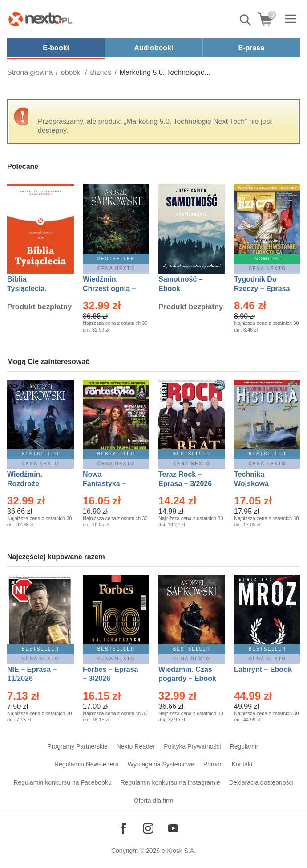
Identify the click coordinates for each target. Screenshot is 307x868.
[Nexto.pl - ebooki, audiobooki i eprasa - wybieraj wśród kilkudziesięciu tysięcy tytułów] (40, 19)
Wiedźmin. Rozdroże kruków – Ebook (34, 484)
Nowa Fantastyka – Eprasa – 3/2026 (109, 484)
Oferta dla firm (154, 801)
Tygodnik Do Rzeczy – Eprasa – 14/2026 (262, 289)
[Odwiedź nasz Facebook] (123, 828)
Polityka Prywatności (192, 746)
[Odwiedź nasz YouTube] (173, 828)
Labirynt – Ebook (263, 669)
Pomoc (213, 764)
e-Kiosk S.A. (179, 851)
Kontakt (242, 764)
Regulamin (245, 746)
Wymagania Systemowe (161, 764)
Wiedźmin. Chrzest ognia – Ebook (109, 289)
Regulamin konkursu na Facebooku (62, 782)
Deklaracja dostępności (261, 782)
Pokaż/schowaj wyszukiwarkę (246, 20)
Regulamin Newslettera (87, 764)
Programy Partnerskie (77, 746)
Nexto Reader (136, 746)
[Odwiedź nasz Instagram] (148, 828)
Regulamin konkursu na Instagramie (170, 782)
